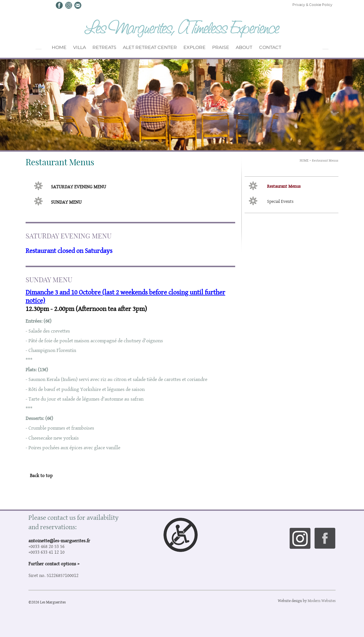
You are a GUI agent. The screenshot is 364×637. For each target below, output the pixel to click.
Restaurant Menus (325, 160)
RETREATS (112, 49)
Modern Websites (322, 601)
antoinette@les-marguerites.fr (59, 541)
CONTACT (291, 49)
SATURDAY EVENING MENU (78, 187)
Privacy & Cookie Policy (312, 5)
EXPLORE (204, 49)
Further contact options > (54, 564)
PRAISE (234, 49)
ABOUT (261, 49)
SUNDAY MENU (66, 202)
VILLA (83, 49)
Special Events (280, 201)
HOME (58, 49)
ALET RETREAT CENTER (158, 49)
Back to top (41, 475)
